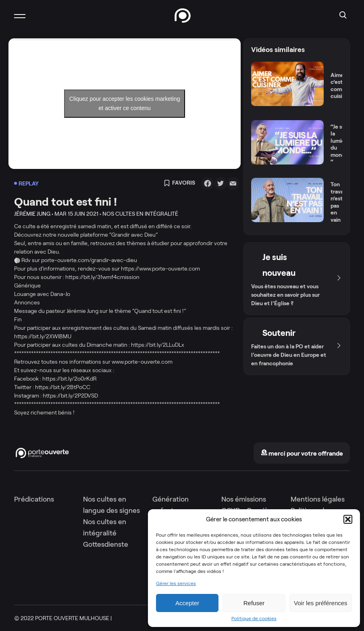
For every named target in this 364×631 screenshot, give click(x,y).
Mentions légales (318, 499)
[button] (348, 519)
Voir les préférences (321, 603)
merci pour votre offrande (302, 453)
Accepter (187, 603)
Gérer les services (176, 583)
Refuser (254, 603)
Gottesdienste (106, 544)
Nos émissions (244, 499)
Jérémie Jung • (34, 214)
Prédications (34, 499)
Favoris (179, 183)
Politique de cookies (254, 619)
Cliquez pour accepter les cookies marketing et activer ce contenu (125, 103)
